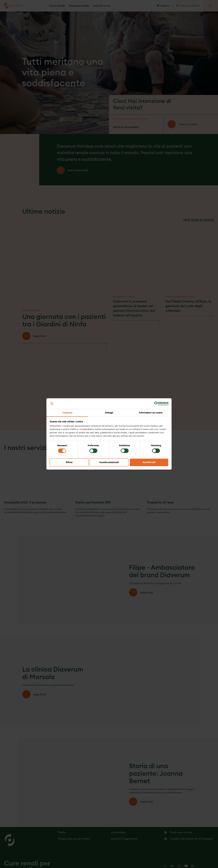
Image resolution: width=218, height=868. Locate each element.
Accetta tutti (149, 462)
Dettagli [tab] (109, 413)
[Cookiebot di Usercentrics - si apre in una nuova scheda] (156, 404)
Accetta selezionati (109, 462)
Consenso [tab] (67, 413)
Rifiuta (69, 462)
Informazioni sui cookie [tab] (151, 413)
